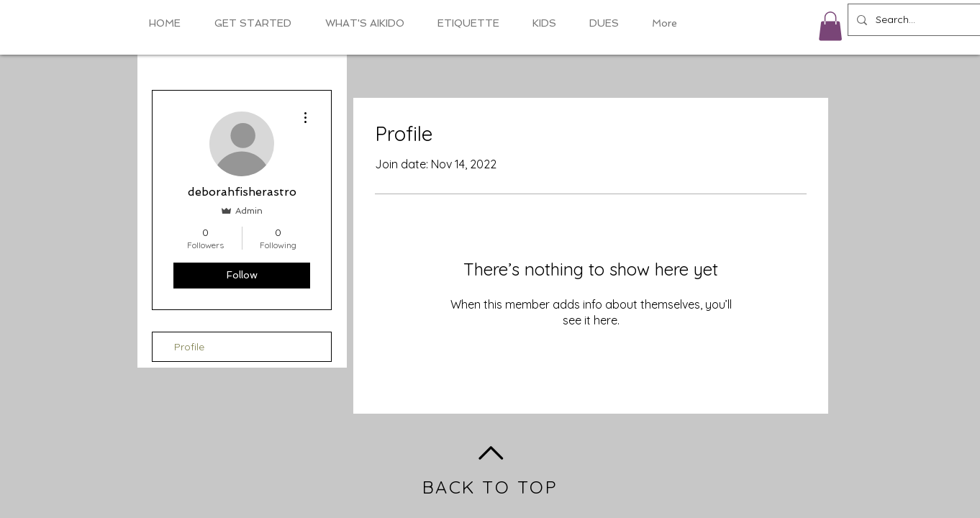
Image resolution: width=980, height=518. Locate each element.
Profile (189, 347)
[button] (830, 26)
